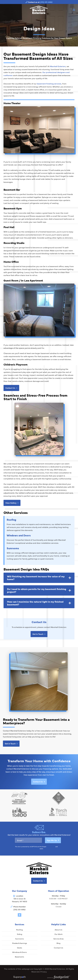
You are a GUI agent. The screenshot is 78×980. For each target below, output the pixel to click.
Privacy (44, 972)
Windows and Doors (19, 535)
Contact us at (39, 2)
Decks (20, 948)
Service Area (58, 939)
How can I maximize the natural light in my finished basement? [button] (35, 603)
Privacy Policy (51, 847)
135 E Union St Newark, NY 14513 (20, 900)
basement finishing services (49, 84)
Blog (58, 943)
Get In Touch (39, 634)
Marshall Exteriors (58, 66)
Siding (20, 934)
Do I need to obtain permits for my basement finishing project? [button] (37, 590)
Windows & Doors (19, 952)
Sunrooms (13, 548)
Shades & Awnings (20, 943)
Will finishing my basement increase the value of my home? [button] (36, 578)
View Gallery (12, 503)
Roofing (11, 520)
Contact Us (11, 388)
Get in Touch (11, 743)
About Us (58, 930)
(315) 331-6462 (19, 909)
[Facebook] (20, 915)
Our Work (58, 934)
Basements (19, 957)
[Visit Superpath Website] (19, 977)
